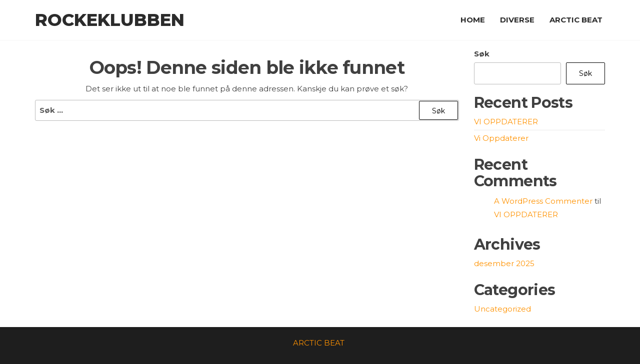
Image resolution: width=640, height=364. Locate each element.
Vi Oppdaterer (501, 138)
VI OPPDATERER (506, 122)
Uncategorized (502, 309)
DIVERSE (517, 20)
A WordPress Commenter (543, 201)
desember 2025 (504, 263)
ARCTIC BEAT (576, 20)
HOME (473, 20)
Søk (482, 54)
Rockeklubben (110, 20)
